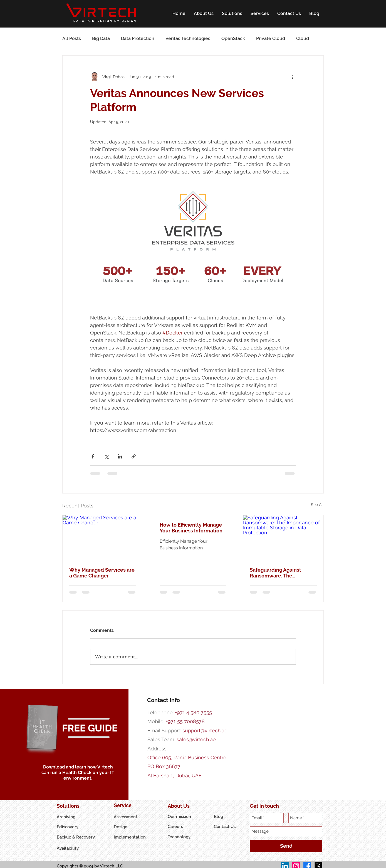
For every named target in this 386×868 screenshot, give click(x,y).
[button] (204, 14)
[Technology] (179, 837)
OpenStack (233, 39)
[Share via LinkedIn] (120, 456)
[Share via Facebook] (93, 456)
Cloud (303, 39)
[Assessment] (128, 817)
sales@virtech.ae (196, 739)
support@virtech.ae (205, 731)
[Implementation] (130, 837)
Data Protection (138, 39)
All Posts (72, 39)
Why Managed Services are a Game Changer (102, 573)
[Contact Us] (228, 827)
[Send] (286, 846)
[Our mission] (181, 817)
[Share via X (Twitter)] (106, 456)
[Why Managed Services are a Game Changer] (103, 538)
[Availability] (70, 848)
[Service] (128, 806)
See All (317, 505)
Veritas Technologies (188, 39)
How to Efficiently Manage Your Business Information (191, 528)
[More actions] (293, 77)
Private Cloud (271, 39)
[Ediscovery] (70, 827)
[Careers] (181, 827)
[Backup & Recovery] (78, 837)
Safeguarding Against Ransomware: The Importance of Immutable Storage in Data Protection (281, 573)
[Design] (128, 827)
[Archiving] (70, 817)
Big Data (101, 39)
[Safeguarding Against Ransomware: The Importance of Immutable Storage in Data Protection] (283, 538)
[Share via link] (134, 456)
